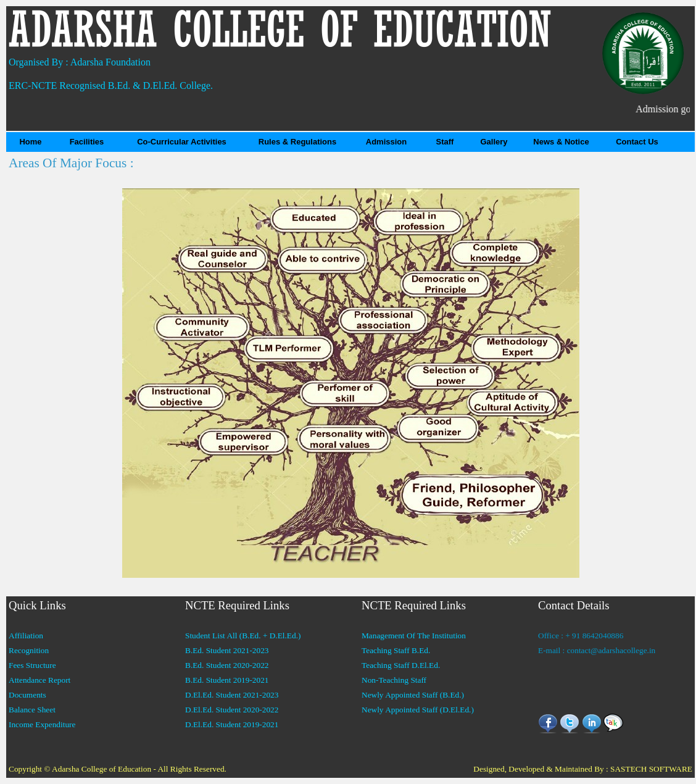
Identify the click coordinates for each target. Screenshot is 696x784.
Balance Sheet (32, 710)
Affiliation (26, 636)
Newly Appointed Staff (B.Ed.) (413, 695)
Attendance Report (39, 680)
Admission (386, 142)
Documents (27, 695)
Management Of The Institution (414, 636)
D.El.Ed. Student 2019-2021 (232, 724)
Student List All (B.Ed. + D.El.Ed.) (243, 636)
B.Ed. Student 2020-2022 (227, 665)
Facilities (87, 142)
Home (30, 142)
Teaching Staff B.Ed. (396, 650)
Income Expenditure (42, 724)
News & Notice (561, 142)
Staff (445, 142)
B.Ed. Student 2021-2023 (227, 650)
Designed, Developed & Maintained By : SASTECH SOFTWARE (583, 769)
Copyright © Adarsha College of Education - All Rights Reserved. (118, 769)
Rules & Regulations (297, 142)
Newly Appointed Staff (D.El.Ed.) (418, 710)
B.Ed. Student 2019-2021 (227, 680)
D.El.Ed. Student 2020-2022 (232, 710)
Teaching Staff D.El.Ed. (401, 665)
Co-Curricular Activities (182, 142)
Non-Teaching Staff (394, 680)
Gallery (494, 142)
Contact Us (637, 142)
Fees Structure (32, 665)
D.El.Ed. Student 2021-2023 (232, 695)
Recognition (29, 650)
